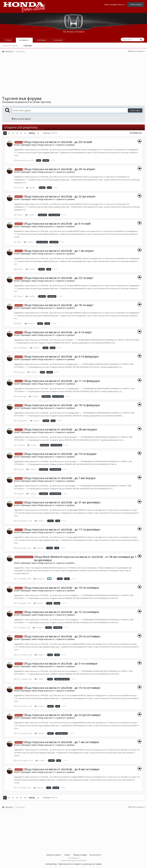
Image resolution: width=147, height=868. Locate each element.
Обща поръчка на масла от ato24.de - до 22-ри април (59, 196)
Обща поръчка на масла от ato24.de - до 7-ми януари (59, 478)
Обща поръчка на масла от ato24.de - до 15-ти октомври (62, 688)
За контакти (95, 855)
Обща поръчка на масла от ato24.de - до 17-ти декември (62, 529)
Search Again (135, 110)
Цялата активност (10, 45)
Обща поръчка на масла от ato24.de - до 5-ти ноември (60, 663)
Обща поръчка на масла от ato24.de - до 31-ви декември (62, 502)
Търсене (28, 45)
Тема (67, 855)
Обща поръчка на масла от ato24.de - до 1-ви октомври (61, 742)
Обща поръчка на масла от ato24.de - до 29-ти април (59, 169)
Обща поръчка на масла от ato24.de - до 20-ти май (58, 142)
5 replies (30, 215)
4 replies (31, 188)
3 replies (34, 396)
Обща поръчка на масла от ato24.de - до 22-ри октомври (62, 715)
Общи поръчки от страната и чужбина (56, 145)
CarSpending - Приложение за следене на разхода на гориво (73, 864)
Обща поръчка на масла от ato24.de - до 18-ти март (58, 305)
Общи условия (80, 855)
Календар (41, 40)
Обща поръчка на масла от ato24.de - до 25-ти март (58, 278)
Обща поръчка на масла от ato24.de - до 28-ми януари (60, 429)
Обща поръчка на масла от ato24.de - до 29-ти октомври (62, 636)
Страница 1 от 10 (50, 133)
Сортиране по (136, 133)
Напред (32, 133)
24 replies (39, 579)
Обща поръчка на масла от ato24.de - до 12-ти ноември (61, 612)
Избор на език (54, 855)
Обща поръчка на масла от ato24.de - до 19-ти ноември (61, 588)
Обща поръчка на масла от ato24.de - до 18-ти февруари (62, 405)
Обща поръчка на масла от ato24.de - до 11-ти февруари (62, 381)
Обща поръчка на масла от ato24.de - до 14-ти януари (60, 454)
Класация (58, 40)
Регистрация (136, 4)
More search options (21, 119)
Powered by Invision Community (74, 860)
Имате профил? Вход (115, 5)
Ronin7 (17, 145)
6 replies (30, 269)
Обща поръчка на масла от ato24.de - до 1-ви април (59, 251)
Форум (9, 40)
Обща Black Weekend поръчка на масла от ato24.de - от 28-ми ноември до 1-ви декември (86, 558)
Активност (24, 40)
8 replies (29, 323)
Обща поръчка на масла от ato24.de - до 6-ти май (57, 224)
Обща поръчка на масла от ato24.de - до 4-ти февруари (61, 356)
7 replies (31, 494)
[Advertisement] (74, 75)
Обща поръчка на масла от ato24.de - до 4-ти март (58, 332)
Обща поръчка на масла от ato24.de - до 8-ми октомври (61, 769)
